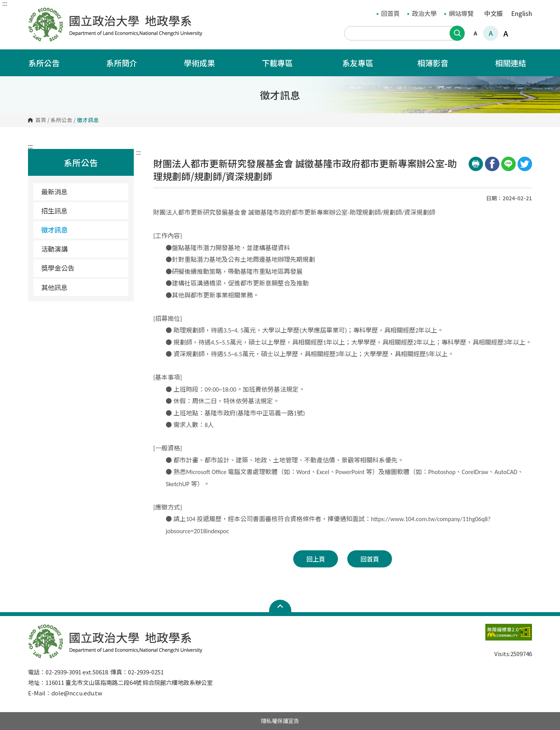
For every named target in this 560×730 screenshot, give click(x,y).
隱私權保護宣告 (280, 721)
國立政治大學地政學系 (36, 13)
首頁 (41, 120)
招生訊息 (54, 211)
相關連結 (516, 63)
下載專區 (282, 63)
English (521, 13)
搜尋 (457, 33)
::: (5, 3)
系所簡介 (127, 63)
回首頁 (388, 13)
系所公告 (49, 63)
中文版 (493, 13)
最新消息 (54, 192)
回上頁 (316, 559)
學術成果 (205, 63)
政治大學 (422, 13)
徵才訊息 (54, 230)
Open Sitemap (280, 606)
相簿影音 (438, 63)
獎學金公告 (58, 268)
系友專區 (358, 63)
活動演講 (54, 249)
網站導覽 (459, 13)
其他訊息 (54, 287)
